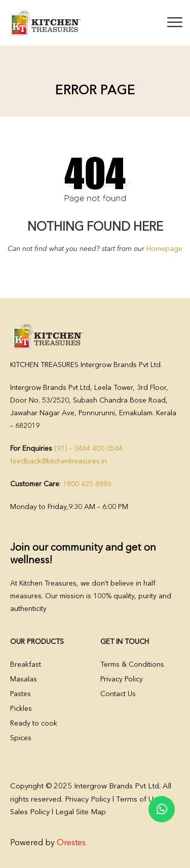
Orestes (71, 843)
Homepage (164, 249)
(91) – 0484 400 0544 (88, 449)
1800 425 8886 (87, 484)
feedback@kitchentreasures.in (59, 461)
